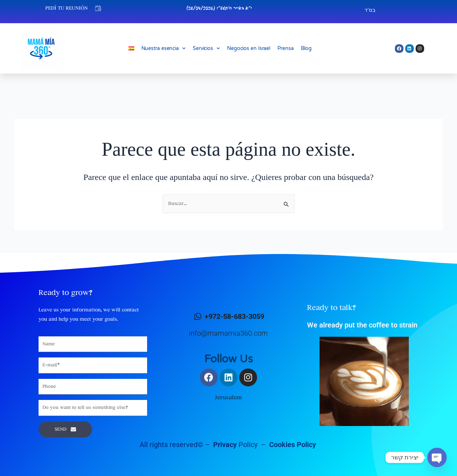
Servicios (206, 49)
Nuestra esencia (164, 49)
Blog (307, 48)
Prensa (285, 48)
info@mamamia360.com (228, 333)
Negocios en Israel (249, 48)
